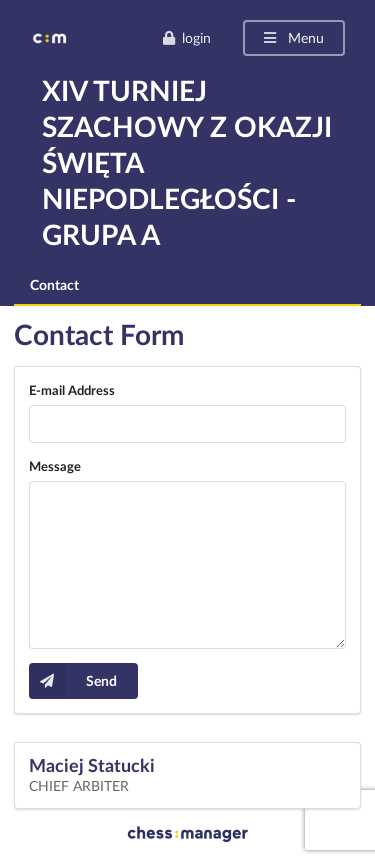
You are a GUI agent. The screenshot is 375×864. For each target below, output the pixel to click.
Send (73, 681)
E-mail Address (72, 390)
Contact (54, 284)
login (186, 37)
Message (55, 466)
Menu (292, 37)
